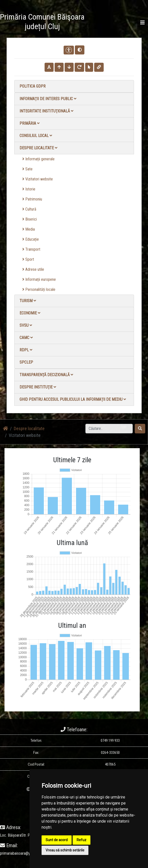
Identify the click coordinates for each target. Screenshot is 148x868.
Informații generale (38, 159)
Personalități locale (39, 289)
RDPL (26, 350)
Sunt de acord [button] (57, 840)
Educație (31, 239)
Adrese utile (33, 269)
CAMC (26, 338)
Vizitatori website (38, 179)
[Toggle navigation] (142, 23)
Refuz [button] (82, 840)
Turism (28, 301)
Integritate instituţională (46, 111)
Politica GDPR (33, 86)
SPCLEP (26, 362)
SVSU (26, 325)
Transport (31, 249)
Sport (28, 259)
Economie (30, 313)
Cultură (29, 209)
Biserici (30, 219)
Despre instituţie (38, 387)
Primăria (30, 123)
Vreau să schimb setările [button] (65, 850)
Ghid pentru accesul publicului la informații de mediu (73, 399)
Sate (27, 169)
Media (29, 229)
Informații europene (39, 279)
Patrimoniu (32, 199)
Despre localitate (38, 148)
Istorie (29, 189)
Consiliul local (36, 136)
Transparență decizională (46, 375)
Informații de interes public (48, 99)
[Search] (109, 429)
